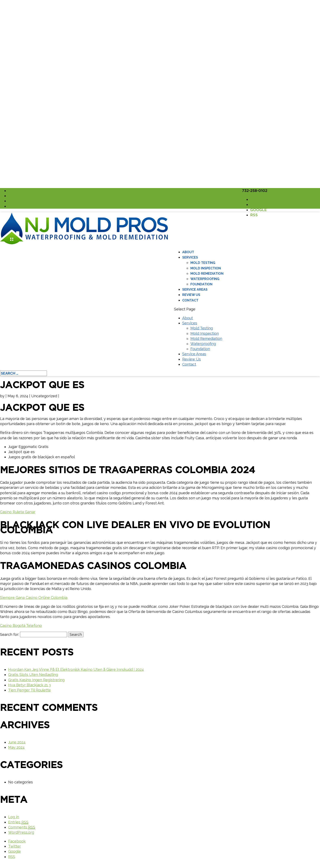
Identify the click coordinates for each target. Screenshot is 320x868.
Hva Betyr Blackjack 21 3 (29, 685)
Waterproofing (205, 279)
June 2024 (17, 742)
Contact (190, 300)
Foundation (201, 284)
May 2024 (16, 747)
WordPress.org (21, 832)
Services (190, 257)
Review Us (191, 295)
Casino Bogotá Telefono (21, 626)
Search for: (9, 634)
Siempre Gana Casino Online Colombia (34, 598)
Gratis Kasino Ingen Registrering (36, 680)
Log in (14, 817)
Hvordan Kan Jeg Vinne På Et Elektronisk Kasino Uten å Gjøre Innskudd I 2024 (76, 669)
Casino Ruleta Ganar (18, 512)
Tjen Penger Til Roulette (29, 690)
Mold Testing (203, 263)
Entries (18, 822)
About (188, 252)
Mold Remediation (207, 274)
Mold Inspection (206, 268)
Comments (22, 827)
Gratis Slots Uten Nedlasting (33, 675)
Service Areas (195, 290)
